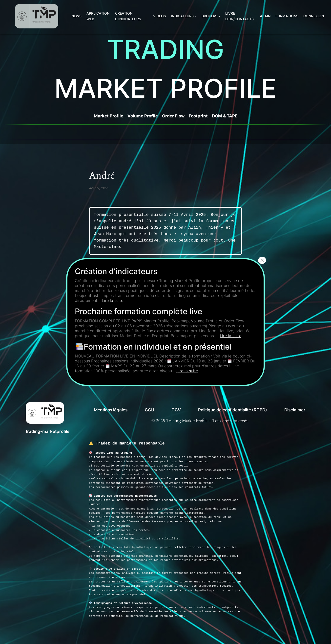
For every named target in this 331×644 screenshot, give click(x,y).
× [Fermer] (262, 260)
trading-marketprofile (48, 431)
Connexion (314, 16)
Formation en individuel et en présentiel (154, 347)
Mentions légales (111, 410)
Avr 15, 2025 (99, 188)
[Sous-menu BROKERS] (219, 16)
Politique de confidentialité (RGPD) (233, 410)
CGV (176, 410)
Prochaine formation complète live (139, 311)
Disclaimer (295, 410)
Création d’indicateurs (116, 271)
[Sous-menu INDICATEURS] (196, 16)
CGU (149, 410)
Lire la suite (113, 300)
